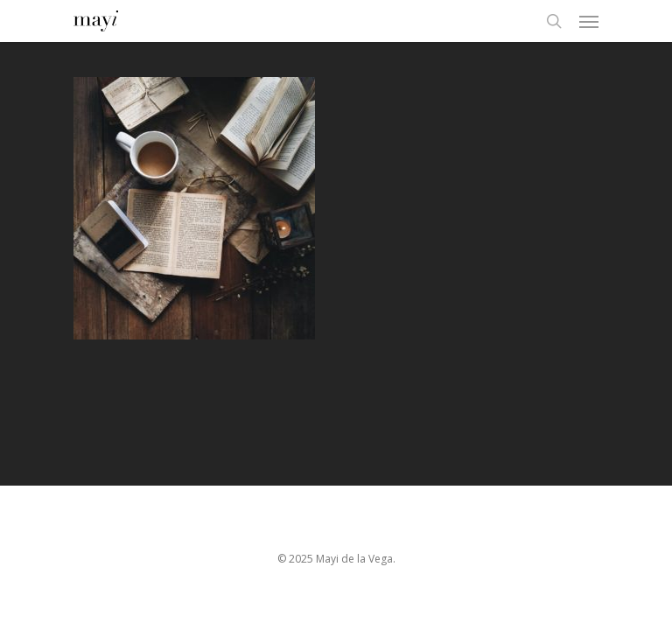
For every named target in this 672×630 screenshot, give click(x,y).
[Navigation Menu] (589, 21)
